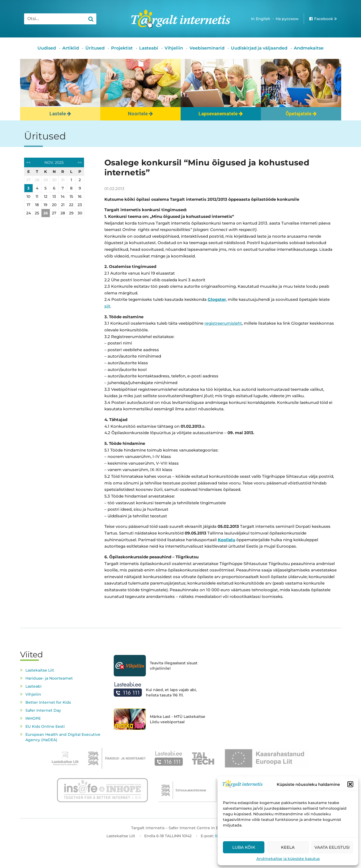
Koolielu (227, 540)
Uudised (47, 48)
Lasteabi (149, 48)
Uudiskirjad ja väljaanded (259, 48)
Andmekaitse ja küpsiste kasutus (288, 859)
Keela (288, 847)
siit (107, 306)
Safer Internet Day (43, 710)
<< (28, 162)
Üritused (95, 48)
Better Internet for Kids (48, 702)
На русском (287, 19)
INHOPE (33, 718)
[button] (350, 784)
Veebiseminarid (207, 48)
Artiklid (71, 48)
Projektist (122, 48)
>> (80, 162)
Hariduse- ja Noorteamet (49, 678)
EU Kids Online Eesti (45, 726)
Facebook (324, 19)
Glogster (217, 299)
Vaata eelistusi (332, 847)
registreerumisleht (223, 323)
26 (46, 213)
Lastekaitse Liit (40, 670)
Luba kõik (244, 847)
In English (261, 19)
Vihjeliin (174, 48)
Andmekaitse (309, 48)
